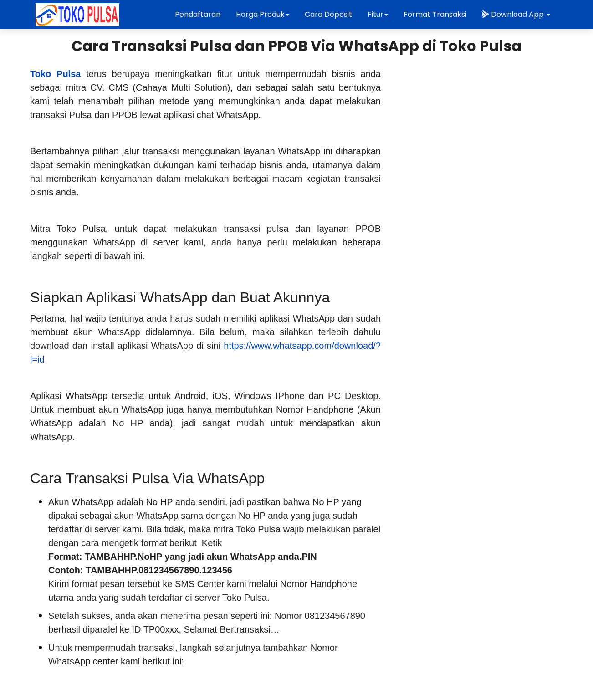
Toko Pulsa (55, 74)
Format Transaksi (435, 14)
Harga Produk (263, 14)
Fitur (378, 14)
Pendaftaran (198, 14)
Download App (516, 14)
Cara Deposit (328, 14)
